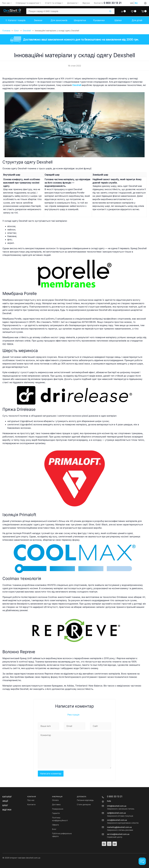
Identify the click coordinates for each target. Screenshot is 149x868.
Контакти (31, 805)
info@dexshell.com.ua (117, 806)
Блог (5, 806)
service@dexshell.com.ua (118, 834)
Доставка (56, 805)
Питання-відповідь (85, 800)
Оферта (55, 825)
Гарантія (56, 813)
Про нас (31, 800)
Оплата (55, 800)
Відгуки (7, 810)
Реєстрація (73, 715)
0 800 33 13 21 (113, 3)
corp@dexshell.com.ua (117, 820)
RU (136, 3)
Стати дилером (84, 805)
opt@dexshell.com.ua (116, 813)
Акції (5, 801)
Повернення (58, 809)
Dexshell (77, 85)
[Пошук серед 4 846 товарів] (67, 11)
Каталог (7, 797)
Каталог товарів (16, 20)
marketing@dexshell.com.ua (119, 827)
